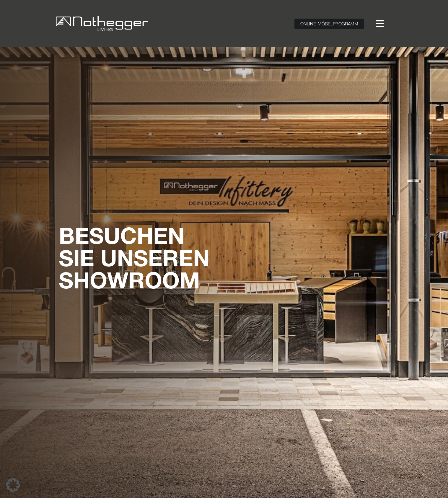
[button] (13, 485)
